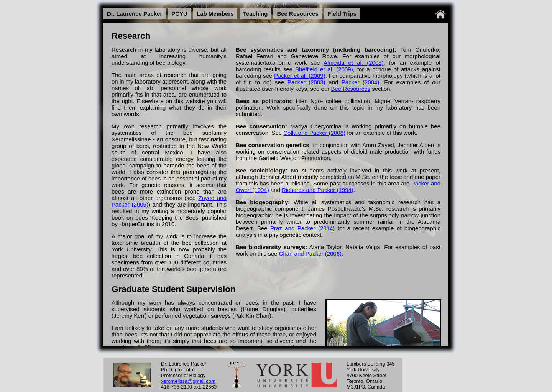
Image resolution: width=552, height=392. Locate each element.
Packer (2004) (361, 82)
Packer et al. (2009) (300, 76)
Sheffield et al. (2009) (324, 69)
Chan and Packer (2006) (310, 253)
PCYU (179, 14)
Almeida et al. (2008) (354, 63)
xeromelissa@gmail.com (188, 381)
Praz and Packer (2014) (302, 228)
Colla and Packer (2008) (314, 133)
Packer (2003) (306, 82)
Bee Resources (297, 14)
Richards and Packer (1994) (318, 190)
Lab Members (215, 14)
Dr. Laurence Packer (135, 14)
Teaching (255, 14)
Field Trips (342, 14)
